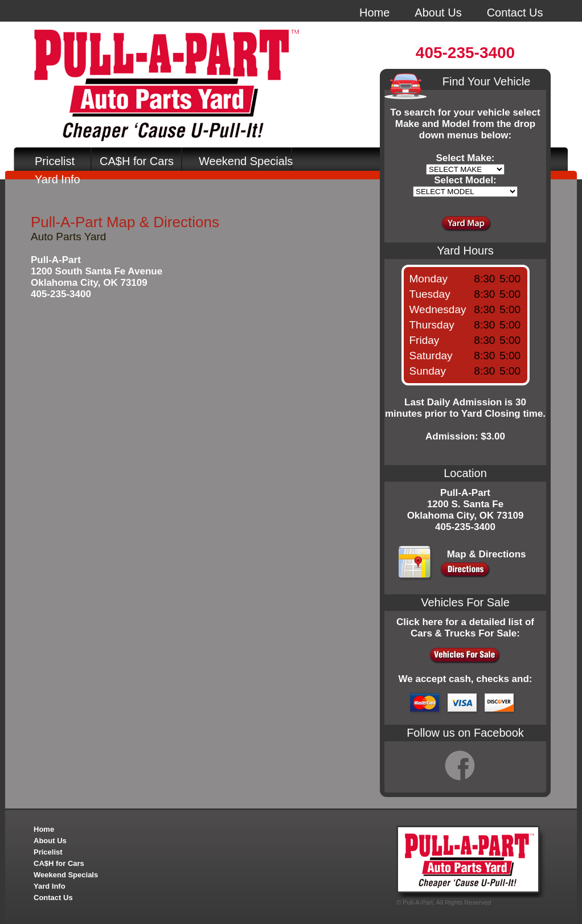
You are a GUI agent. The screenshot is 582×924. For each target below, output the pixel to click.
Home (374, 13)
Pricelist (55, 161)
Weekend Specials (246, 161)
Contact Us (515, 13)
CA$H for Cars (137, 161)
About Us (438, 13)
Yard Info (58, 179)
